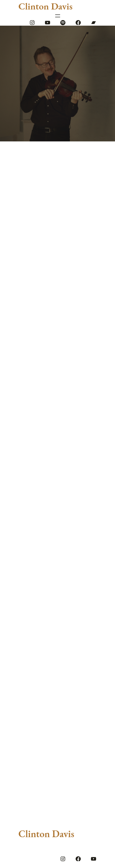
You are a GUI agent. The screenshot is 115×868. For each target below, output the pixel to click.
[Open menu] (58, 16)
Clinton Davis (45, 6)
